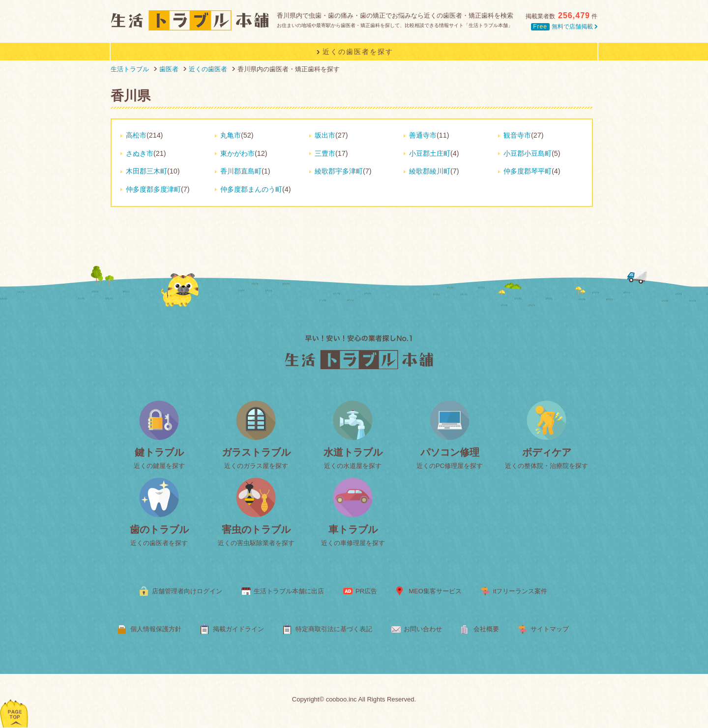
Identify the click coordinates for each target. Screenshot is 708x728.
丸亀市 (231, 135)
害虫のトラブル (256, 529)
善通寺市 (423, 135)
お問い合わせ (423, 629)
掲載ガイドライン (238, 629)
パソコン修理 (450, 452)
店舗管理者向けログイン (187, 591)
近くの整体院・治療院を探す (546, 466)
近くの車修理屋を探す (353, 543)
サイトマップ (550, 629)
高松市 (136, 135)
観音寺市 (517, 135)
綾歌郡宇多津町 (339, 171)
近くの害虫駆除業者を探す (256, 543)
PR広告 (366, 591)
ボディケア (547, 452)
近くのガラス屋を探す (256, 466)
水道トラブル (353, 452)
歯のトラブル (159, 529)
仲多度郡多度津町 (153, 189)
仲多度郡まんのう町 (251, 189)
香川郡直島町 (241, 171)
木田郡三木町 (147, 171)
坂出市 (325, 135)
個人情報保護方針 (156, 629)
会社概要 (486, 629)
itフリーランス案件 (520, 591)
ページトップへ (15, 701)
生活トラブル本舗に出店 (289, 591)
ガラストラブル (256, 452)
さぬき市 (140, 153)
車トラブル (353, 529)
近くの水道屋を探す (353, 466)
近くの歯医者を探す (159, 543)
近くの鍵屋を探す (159, 466)
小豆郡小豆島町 (528, 153)
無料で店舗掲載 (564, 27)
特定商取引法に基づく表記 (334, 629)
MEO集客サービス (435, 591)
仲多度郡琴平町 (528, 171)
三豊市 (325, 153)
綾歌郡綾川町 (430, 171)
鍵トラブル (159, 452)
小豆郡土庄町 (430, 153)
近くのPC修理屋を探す (450, 466)
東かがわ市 (237, 153)
